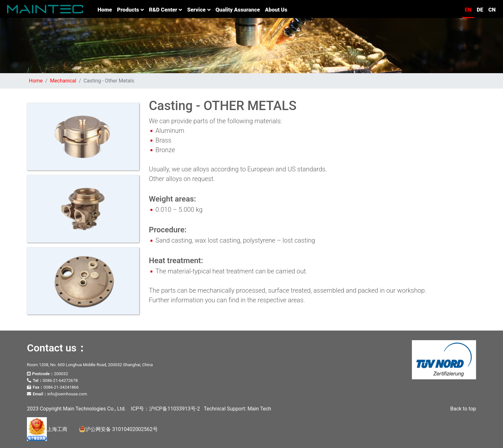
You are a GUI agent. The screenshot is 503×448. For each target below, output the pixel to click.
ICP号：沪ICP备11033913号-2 (165, 409)
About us (276, 10)
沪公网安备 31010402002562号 (118, 429)
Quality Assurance (238, 10)
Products (130, 10)
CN (492, 10)
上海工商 (47, 429)
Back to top (463, 409)
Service (199, 10)
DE (480, 10)
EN (468, 10)
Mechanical (63, 81)
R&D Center (165, 10)
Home (106, 9)
